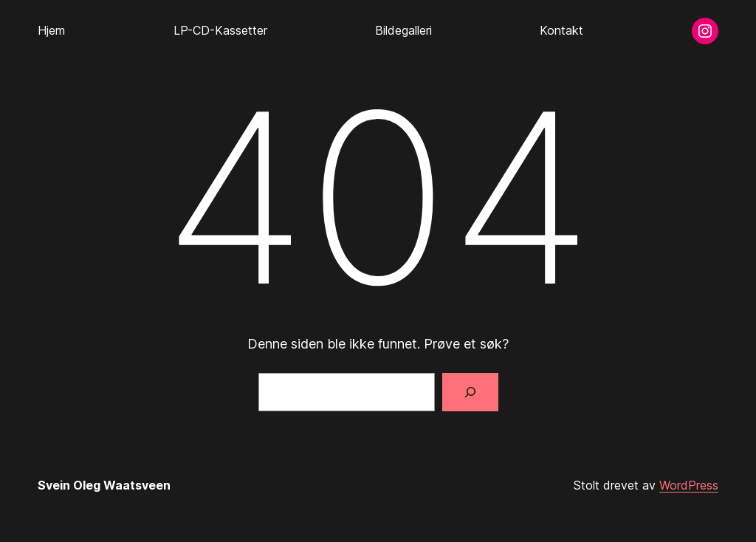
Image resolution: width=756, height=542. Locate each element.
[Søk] (470, 392)
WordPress (689, 485)
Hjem (51, 30)
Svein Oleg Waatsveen (104, 485)
